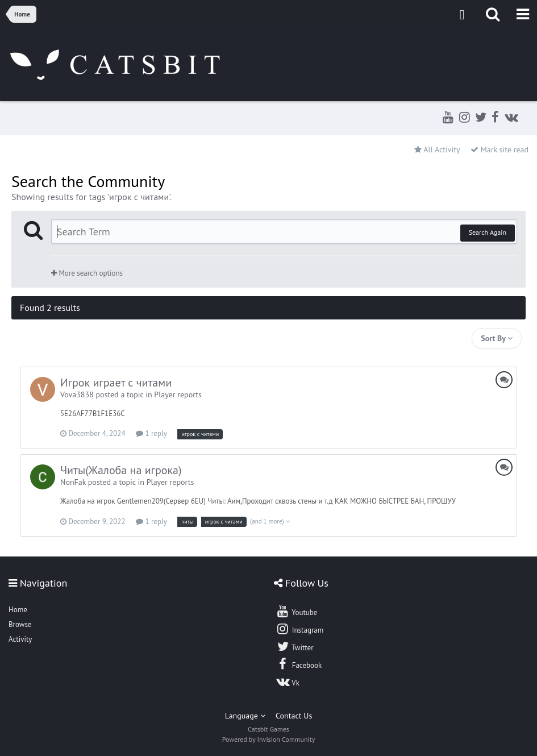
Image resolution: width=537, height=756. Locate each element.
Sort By (497, 338)
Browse (20, 624)
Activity (20, 639)
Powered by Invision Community (269, 739)
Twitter (294, 646)
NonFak (73, 482)
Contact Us (294, 716)
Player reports (178, 394)
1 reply (151, 433)
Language (245, 716)
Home (18, 610)
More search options (87, 273)
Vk (288, 682)
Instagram (299, 629)
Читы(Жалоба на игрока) (121, 470)
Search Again (488, 232)
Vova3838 (77, 394)
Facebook (299, 664)
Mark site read (499, 149)
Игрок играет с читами (116, 383)
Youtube (296, 611)
